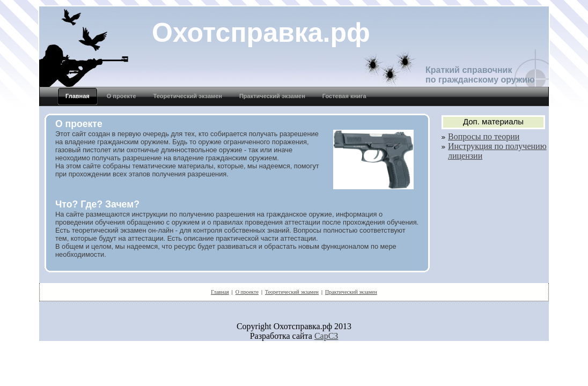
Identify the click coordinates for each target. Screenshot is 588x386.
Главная (220, 292)
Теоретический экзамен (292, 292)
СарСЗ (326, 336)
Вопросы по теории (484, 136)
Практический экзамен (351, 292)
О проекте (247, 292)
